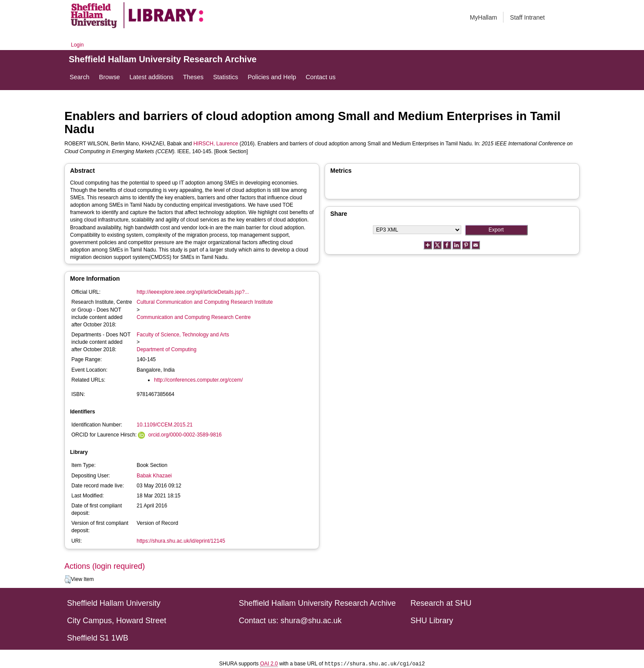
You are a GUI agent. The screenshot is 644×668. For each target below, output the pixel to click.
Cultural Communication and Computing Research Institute (205, 302)
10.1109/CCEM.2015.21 (165, 425)
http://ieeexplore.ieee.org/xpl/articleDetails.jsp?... (193, 292)
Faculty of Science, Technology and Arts (183, 335)
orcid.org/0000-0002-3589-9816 (185, 435)
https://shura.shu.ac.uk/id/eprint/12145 (181, 541)
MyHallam (483, 17)
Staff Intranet (527, 17)
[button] (68, 580)
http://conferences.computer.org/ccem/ (198, 380)
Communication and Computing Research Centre (194, 317)
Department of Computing (166, 349)
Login (77, 45)
